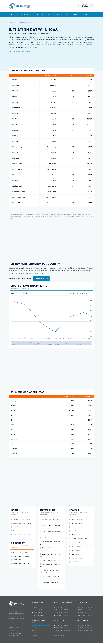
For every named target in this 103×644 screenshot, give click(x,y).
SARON (35, 628)
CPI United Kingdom (18, 197)
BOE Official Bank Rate (84, 610)
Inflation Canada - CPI (62, 635)
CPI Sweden (15, 180)
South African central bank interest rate (49, 584)
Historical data (54, 14)
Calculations (72, 14)
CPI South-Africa (17, 169)
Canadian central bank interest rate (50, 543)
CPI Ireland (14, 130)
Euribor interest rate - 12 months (21, 535)
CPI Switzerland (16, 186)
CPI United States (17, 203)
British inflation (75, 527)
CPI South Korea (16, 164)
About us (86, 14)
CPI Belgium (15, 85)
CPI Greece (14, 113)
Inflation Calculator (76, 519)
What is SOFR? (59, 607)
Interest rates (23, 14)
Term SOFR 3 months (61, 615)
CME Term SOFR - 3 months (20, 556)
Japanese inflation (76, 558)
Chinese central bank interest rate (50, 549)
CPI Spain (14, 175)
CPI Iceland (14, 119)
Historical (24, 23)
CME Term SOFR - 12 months (20, 564)
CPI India (14, 124)
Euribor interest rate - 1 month (21, 523)
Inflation (38, 14)
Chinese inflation (75, 535)
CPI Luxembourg (16, 147)
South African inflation (77, 562)
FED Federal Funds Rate (85, 615)
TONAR (35, 636)
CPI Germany (15, 108)
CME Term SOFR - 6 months (20, 560)
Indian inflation (75, 550)
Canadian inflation (76, 531)
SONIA (35, 633)
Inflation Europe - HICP (84, 630)
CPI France (14, 102)
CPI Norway (15, 152)
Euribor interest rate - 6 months (21, 531)
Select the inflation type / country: (20, 278)
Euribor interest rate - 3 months (21, 527)
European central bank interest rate (50, 555)
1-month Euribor (38, 610)
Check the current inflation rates (19, 51)
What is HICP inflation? (84, 628)
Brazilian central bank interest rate (50, 533)
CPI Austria (14, 80)
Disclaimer (12, 627)
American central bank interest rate (50, 520)
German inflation (75, 546)
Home (10, 23)
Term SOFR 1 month (61, 613)
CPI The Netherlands (18, 192)
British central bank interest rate (50, 538)
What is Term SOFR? (61, 610)
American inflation (76, 523)
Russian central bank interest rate (50, 578)
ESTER (35, 630)
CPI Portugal (15, 158)
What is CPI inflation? (61, 625)
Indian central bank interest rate (50, 560)
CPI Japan (14, 141)
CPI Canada (15, 91)
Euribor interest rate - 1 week (20, 519)
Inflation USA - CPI (61, 628)
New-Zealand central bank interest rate (49, 572)
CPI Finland (15, 96)
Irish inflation (74, 554)
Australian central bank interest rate (50, 527)
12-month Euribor (38, 615)
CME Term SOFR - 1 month (19, 552)
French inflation (75, 543)
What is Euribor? (38, 607)
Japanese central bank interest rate (50, 565)
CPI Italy (13, 136)
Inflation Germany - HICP (85, 633)
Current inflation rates (84, 625)
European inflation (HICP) (78, 539)
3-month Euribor (38, 613)
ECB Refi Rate (81, 613)
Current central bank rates (85, 607)
